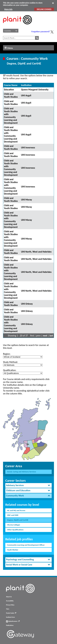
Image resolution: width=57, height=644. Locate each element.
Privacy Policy (10, 605)
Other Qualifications (15, 530)
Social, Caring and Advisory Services (22, 472)
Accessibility (10, 601)
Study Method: (10, 362)
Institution (26, 85)
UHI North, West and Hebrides (36, 252)
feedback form (10, 617)
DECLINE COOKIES (44, 9)
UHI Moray (26, 200)
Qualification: (10, 370)
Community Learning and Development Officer (26, 545)
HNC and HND (13, 515)
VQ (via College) (14, 525)
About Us (9, 597)
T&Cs (8, 609)
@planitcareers (13, 621)
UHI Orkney (27, 304)
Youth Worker (13, 550)
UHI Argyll (26, 95)
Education (9, 90)
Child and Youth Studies (11, 95)
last (51, 336)
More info (8, 9)
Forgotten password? (41, 31)
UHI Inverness (28, 148)
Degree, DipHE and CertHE (18, 520)
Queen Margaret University (35, 90)
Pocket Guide (11, 613)
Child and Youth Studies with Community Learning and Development (11, 116)
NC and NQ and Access (16, 510)
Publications (10, 625)
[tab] (28, 485)
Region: (7, 354)
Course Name (11, 85)
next (45, 336)
